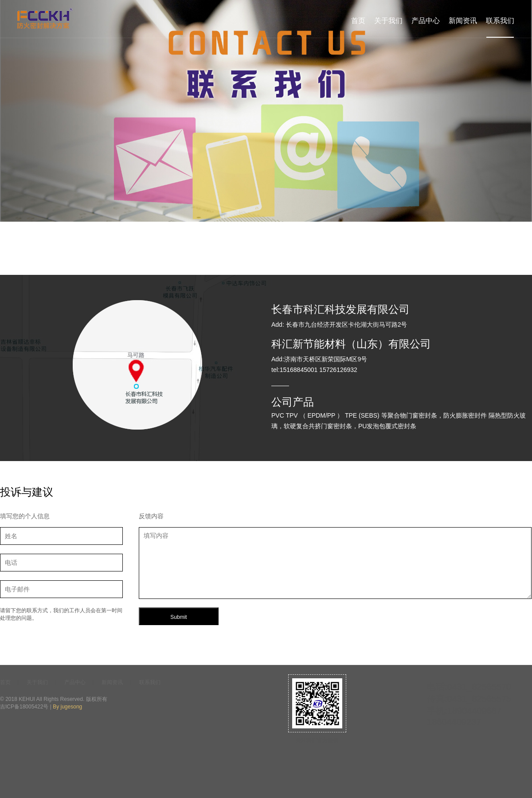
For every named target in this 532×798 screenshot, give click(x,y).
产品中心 (426, 21)
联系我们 (500, 21)
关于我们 (388, 21)
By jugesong (67, 707)
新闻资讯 (463, 21)
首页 (358, 21)
